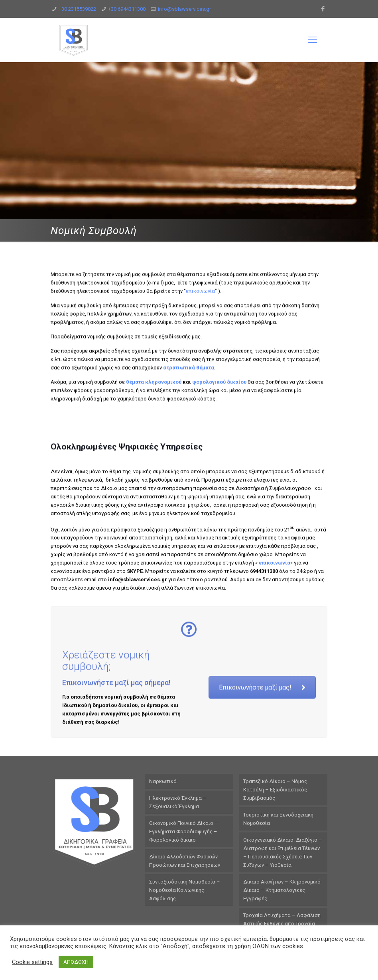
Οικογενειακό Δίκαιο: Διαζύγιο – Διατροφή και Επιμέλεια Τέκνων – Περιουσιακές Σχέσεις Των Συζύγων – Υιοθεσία (283, 852)
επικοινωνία (200, 368)
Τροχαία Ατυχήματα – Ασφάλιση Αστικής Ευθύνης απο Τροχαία (282, 919)
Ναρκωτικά (163, 781)
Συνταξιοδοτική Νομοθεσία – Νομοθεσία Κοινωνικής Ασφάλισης (185, 890)
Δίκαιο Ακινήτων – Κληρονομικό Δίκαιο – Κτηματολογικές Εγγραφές (282, 890)
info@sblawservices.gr (184, 9)
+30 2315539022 (77, 9)
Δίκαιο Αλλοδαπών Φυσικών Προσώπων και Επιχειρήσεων (185, 861)
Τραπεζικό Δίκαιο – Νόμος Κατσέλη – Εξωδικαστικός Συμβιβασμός (275, 790)
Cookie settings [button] (32, 962)
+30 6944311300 (127, 9)
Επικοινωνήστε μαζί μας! (262, 751)
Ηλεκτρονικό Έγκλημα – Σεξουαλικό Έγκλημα (178, 802)
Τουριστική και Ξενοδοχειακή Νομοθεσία (278, 819)
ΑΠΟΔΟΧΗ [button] (76, 962)
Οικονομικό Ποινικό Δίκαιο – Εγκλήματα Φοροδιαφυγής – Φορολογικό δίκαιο (184, 831)
